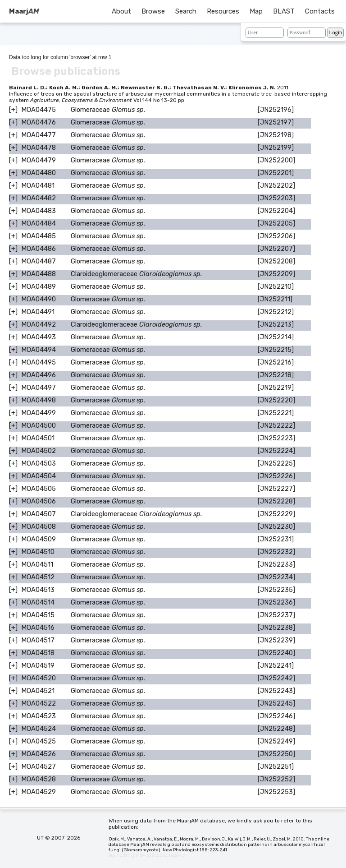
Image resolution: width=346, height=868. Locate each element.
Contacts (320, 11)
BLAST (284, 11)
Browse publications (66, 71)
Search (186, 11)
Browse (153, 11)
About (121, 11)
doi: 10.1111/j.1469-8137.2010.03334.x (147, 855)
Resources (223, 11)
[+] (13, 110)
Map (256, 11)
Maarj (24, 11)
